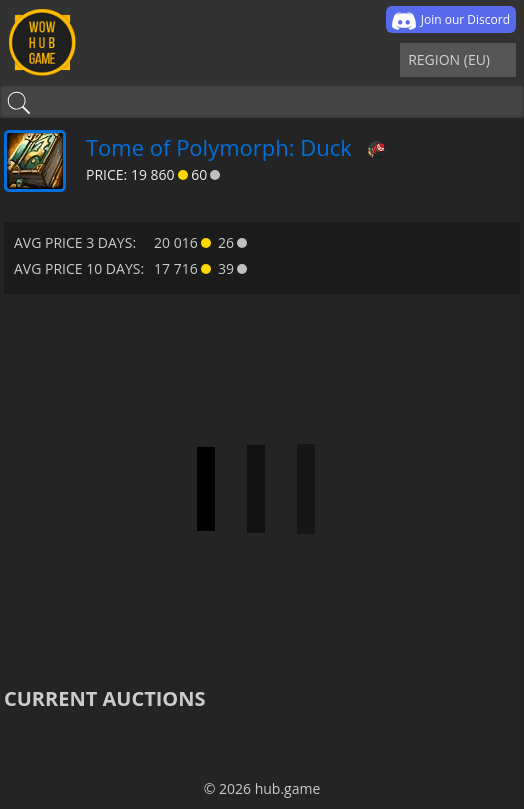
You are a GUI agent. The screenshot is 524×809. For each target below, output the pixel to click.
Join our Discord (451, 21)
